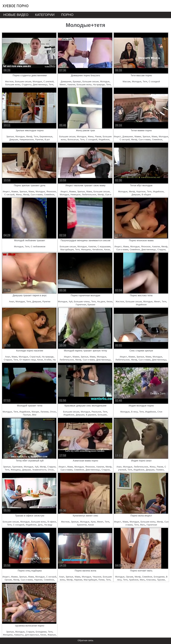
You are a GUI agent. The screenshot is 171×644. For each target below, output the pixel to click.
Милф (29, 137)
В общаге (146, 195)
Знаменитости (39, 470)
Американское (27, 140)
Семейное (157, 140)
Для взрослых (32, 635)
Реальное (96, 412)
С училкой (49, 82)
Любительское (89, 195)
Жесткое (9, 82)
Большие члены (82, 302)
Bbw (34, 415)
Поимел (160, 470)
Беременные (46, 137)
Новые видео (16, 15)
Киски (107, 250)
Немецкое (75, 195)
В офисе (52, 522)
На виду (48, 525)
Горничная (81, 305)
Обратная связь (85, 640)
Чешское (97, 577)
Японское (51, 192)
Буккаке (91, 305)
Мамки (138, 137)
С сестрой (125, 140)
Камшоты (19, 635)
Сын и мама (145, 140)
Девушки (14, 140)
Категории (45, 15)
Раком (98, 137)
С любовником (38, 247)
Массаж (127, 82)
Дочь (40, 525)
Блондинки (159, 577)
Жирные (52, 635)
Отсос (53, 412)
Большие (102, 415)
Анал (12, 302)
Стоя (160, 412)
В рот (47, 140)
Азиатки (71, 85)
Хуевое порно (16, 6)
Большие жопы (13, 85)
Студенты (27, 85)
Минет (63, 85)
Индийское (104, 140)
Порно (67, 15)
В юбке (48, 360)
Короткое (141, 192)
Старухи (161, 250)
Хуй (71, 302)
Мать (143, 525)
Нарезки (38, 580)
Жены (91, 137)
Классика (151, 580)
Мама (154, 137)
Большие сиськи (23, 82)
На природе (99, 85)
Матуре (35, 412)
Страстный (35, 357)
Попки (102, 580)
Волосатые (73, 140)
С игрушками (104, 247)
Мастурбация (67, 250)
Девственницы (40, 85)
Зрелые (10, 137)
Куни (93, 522)
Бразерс (77, 82)
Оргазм (8, 580)
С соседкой (154, 82)
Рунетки (39, 140)
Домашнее (66, 82)
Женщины (86, 250)
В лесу (134, 412)
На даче (101, 302)
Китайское (98, 250)
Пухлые (27, 415)
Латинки (44, 412)
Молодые (37, 82)
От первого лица (28, 360)
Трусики (161, 580)
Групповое (17, 467)
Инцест (117, 137)
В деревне (91, 415)
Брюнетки (82, 525)
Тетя (51, 85)
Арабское (134, 580)
